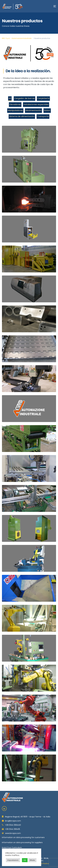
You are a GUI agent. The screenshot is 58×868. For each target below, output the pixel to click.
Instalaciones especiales (36, 104)
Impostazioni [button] (13, 860)
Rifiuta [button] (32, 860)
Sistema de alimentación (22, 116)
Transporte (43, 116)
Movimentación (33, 110)
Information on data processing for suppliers (22, 842)
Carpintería (43, 98)
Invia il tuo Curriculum (12, 848)
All (10, 98)
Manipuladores (15, 110)
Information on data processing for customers (23, 837)
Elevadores (15, 104)
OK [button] (25, 860)
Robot (47, 110)
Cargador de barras (24, 98)
